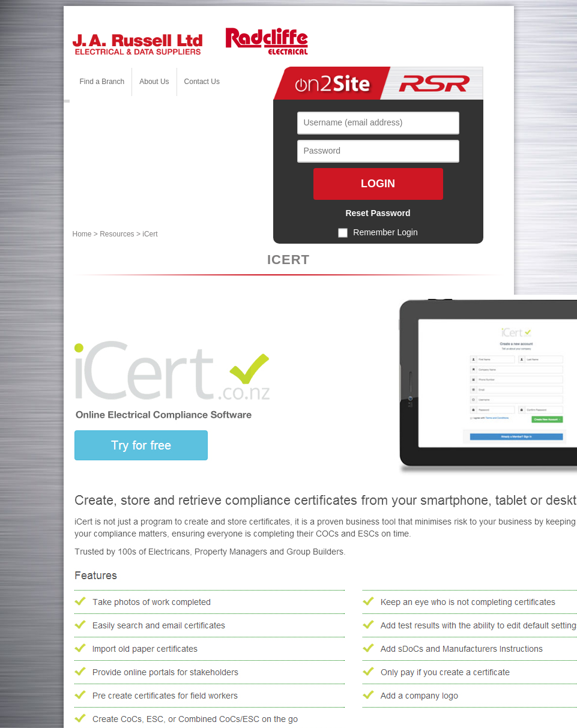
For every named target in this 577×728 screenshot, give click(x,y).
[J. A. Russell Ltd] (137, 44)
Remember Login (385, 232)
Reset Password (378, 213)
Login (378, 184)
